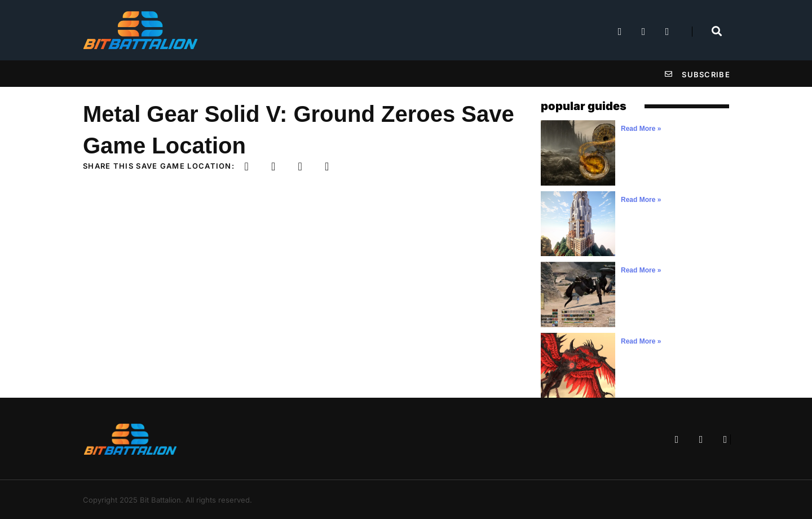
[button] (247, 166)
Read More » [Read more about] (641, 129)
